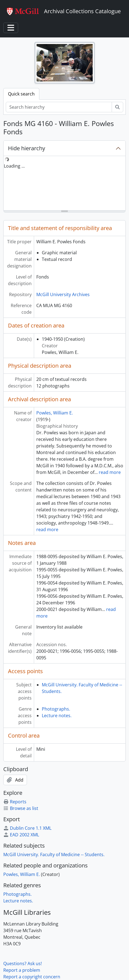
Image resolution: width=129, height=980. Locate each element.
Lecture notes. (57, 716)
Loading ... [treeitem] (14, 166)
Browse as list (21, 808)
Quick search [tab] (21, 94)
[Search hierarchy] (59, 107)
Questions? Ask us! (23, 963)
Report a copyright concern (32, 977)
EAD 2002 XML (21, 835)
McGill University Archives (63, 294)
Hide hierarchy (27, 148)
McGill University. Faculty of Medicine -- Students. (54, 855)
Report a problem (22, 970)
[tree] (64, 184)
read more (110, 472)
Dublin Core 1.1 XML (27, 828)
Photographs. (56, 709)
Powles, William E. (55, 413)
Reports (15, 802)
